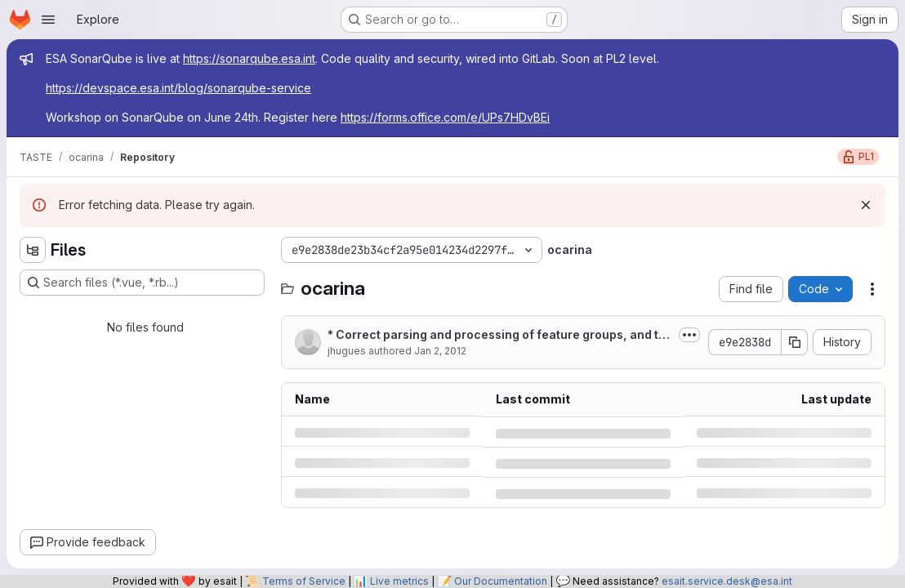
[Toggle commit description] (689, 335)
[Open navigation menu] (48, 20)
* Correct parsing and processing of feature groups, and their (497, 335)
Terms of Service (304, 581)
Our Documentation (501, 581)
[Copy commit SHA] (795, 342)
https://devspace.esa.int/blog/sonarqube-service (178, 88)
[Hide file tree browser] (33, 250)
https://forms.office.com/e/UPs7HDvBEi (445, 117)
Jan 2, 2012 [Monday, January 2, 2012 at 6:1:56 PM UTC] (440, 351)
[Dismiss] (866, 205)
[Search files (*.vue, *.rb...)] (142, 283)
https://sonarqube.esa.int (249, 58)
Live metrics (399, 581)
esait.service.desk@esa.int (727, 581)
